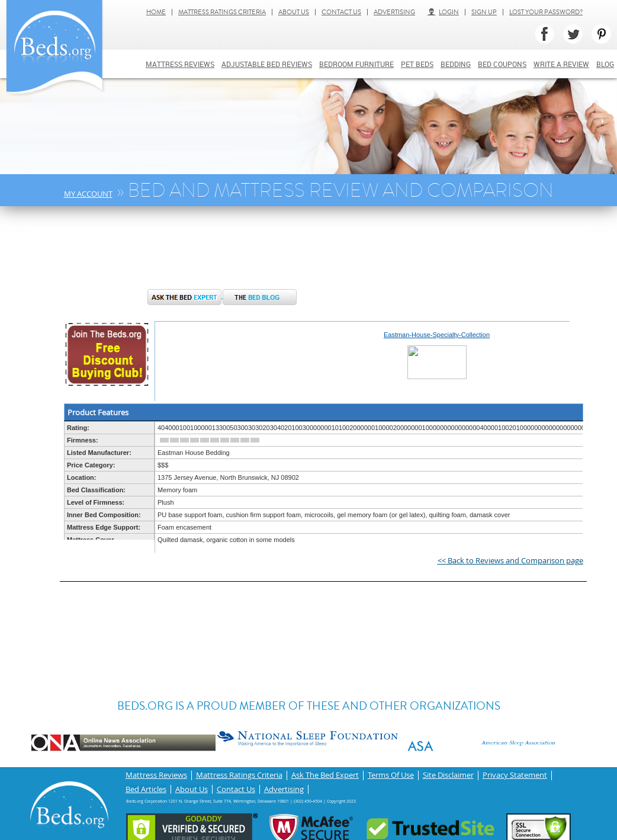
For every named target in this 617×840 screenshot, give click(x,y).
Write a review (561, 64)
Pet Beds (417, 64)
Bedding (456, 64)
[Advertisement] (255, 254)
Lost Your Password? (546, 12)
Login (443, 12)
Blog (605, 64)
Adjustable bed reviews (267, 64)
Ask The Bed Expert (325, 775)
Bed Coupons (502, 64)
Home (156, 12)
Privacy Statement (515, 775)
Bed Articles (146, 787)
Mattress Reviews (180, 64)
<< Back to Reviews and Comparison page (510, 560)
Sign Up (484, 12)
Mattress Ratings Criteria (222, 12)
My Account (88, 194)
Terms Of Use (391, 775)
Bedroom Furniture (356, 64)
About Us (294, 12)
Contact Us (341, 12)
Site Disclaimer (448, 775)
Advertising (394, 12)
